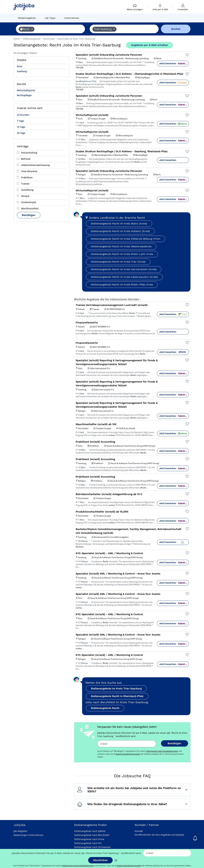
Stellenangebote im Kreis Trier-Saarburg (116, 689)
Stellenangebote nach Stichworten (92, 847)
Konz (20, 66)
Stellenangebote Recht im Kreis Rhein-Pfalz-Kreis (122, 285)
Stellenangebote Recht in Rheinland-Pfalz (117, 696)
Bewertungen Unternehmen (29, 835)
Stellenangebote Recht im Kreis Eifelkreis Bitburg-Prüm (126, 239)
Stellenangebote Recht (105, 708)
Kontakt (139, 831)
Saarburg (22, 71)
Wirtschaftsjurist (26, 90)
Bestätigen (29, 215)
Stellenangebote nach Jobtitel (90, 831)
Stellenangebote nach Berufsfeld (92, 835)
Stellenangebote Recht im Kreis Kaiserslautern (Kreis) (124, 277)
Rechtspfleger (24, 95)
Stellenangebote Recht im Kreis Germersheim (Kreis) (124, 269)
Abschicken (100, 860)
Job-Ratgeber (20, 831)
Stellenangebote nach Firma (89, 839)
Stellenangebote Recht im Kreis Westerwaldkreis (121, 246)
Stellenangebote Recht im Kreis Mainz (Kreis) (119, 224)
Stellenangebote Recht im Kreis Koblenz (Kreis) (120, 231)
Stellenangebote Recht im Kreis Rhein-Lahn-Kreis (122, 254)
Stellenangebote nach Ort (88, 843)
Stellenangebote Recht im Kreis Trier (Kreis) (118, 262)
